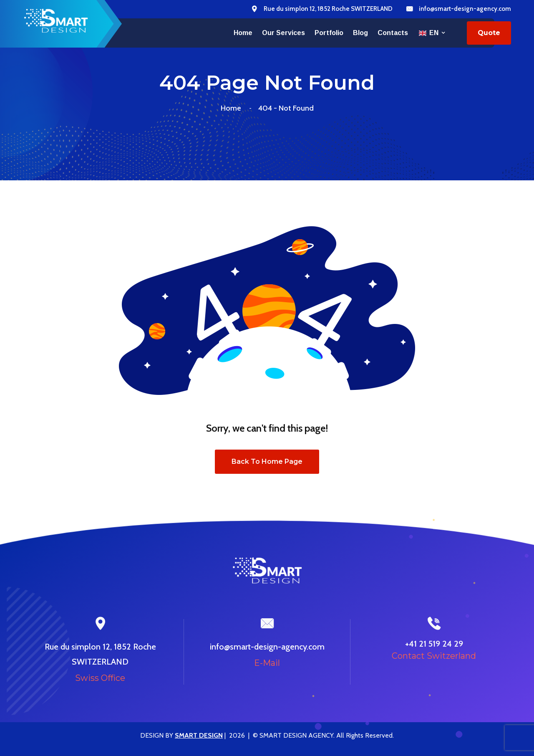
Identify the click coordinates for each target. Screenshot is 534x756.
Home (243, 33)
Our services (283, 33)
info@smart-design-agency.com (465, 9)
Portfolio (329, 33)
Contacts (393, 33)
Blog (360, 33)
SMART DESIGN (199, 735)
